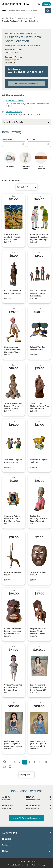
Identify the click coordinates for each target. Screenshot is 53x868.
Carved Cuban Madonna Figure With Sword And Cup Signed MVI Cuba (39, 407)
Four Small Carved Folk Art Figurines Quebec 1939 (38, 293)
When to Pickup (14, 112)
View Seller (10, 62)
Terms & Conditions (16, 865)
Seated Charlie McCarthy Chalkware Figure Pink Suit (39, 519)
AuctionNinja (8, 18)
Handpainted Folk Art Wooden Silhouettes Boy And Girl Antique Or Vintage (39, 238)
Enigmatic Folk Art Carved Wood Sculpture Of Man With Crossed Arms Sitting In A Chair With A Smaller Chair (39, 635)
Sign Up (46, 4)
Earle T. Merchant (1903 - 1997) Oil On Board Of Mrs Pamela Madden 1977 (13, 745)
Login (37, 4)
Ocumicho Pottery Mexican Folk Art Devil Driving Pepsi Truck (12, 520)
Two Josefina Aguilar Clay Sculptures (13, 461)
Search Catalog (8, 140)
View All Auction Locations (26, 818)
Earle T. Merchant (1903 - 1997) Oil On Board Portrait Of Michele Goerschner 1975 (39, 746)
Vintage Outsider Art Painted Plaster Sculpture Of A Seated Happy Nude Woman (13, 690)
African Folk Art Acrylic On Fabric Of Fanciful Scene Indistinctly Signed (13, 238)
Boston (30, 797)
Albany (6, 797)
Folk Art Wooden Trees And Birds (37, 348)
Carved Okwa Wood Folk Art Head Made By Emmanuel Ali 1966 (13, 632)
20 (5, 767)
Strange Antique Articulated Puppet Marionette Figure (12, 350)
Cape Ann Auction (25, 18)
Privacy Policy (31, 865)
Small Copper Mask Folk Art (38, 574)
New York (8, 806)
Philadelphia (34, 806)
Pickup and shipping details (27, 83)
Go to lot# (31, 140)
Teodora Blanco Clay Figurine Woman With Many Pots (13, 406)
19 (46, 762)
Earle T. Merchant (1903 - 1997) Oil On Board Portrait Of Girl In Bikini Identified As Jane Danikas (39, 690)
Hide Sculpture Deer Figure (13, 574)
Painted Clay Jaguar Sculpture (39, 461)
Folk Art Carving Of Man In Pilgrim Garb (13, 292)
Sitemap (42, 865)
